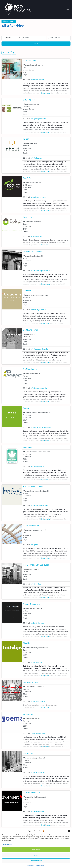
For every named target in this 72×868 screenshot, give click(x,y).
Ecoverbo (27, 447)
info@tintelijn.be (37, 662)
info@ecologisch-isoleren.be (41, 427)
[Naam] (34, 38)
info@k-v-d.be (36, 584)
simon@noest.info (37, 80)
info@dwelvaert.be (37, 812)
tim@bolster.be (36, 236)
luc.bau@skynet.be (38, 623)
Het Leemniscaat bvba (33, 487)
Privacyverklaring (39, 865)
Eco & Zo (27, 178)
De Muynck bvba (30, 330)
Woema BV (28, 714)
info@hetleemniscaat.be (39, 506)
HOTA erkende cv (31, 526)
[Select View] (14, 53)
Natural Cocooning (31, 604)
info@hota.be (36, 545)
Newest (6, 53)
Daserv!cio (28, 753)
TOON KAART (9, 21)
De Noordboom (30, 369)
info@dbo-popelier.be (38, 119)
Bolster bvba (29, 217)
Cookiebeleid (30, 865)
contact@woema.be (38, 733)
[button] (69, 831)
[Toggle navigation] (68, 9)
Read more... (46, 93)
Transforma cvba (31, 682)
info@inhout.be (36, 158)
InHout (26, 139)
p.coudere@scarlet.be (39, 310)
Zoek (38, 43)
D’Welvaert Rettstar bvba (34, 793)
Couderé (27, 291)
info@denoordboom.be (39, 388)
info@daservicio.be (38, 773)
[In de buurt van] (59, 38)
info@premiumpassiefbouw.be (42, 271)
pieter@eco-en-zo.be (38, 197)
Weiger (36, 855)
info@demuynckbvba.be (39, 349)
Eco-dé (26, 408)
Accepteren (36, 850)
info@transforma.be (38, 701)
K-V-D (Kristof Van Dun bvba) (36, 565)
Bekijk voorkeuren (36, 861)
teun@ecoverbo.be (38, 466)
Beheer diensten (7, 844)
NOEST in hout (30, 61)
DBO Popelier (29, 100)
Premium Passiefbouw (33, 252)
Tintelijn (26, 643)
